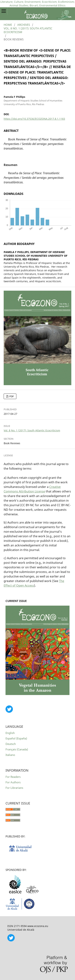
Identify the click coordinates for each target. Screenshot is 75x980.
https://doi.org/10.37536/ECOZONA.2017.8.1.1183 (34, 119)
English (10, 733)
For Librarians (14, 788)
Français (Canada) (17, 749)
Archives (24, 25)
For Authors (13, 782)
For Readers (13, 777)
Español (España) (16, 738)
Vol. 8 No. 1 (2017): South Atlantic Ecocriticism (28, 30)
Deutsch (11, 744)
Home (8, 25)
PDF (11, 396)
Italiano (10, 755)
